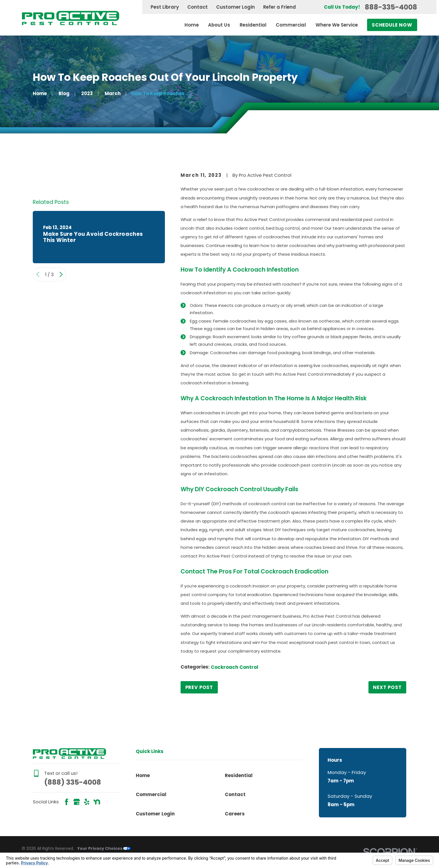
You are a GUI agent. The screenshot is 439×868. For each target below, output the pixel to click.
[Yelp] (87, 802)
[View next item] (61, 274)
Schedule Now (392, 25)
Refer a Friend (280, 7)
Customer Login (235, 7)
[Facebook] (66, 802)
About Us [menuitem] (219, 25)
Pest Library (165, 7)
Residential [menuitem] (253, 25)
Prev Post (199, 687)
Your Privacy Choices (104, 848)
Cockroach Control (234, 667)
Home (143, 775)
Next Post (387, 687)
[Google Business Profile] (77, 802)
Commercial (151, 794)
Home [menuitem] (192, 25)
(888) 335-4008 (73, 782)
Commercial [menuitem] (291, 25)
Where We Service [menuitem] (337, 25)
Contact (198, 7)
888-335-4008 (391, 7)
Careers (235, 814)
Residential (239, 775)
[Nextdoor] (97, 802)
